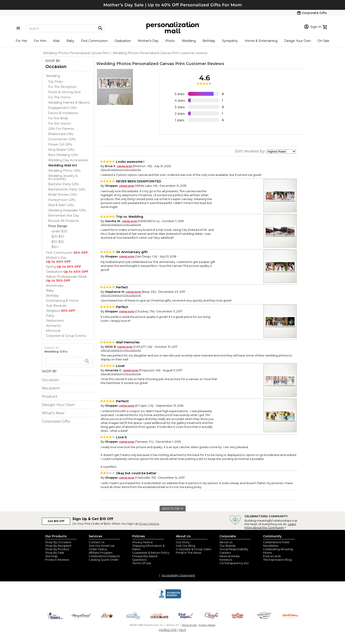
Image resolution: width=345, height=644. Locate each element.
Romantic (54, 326)
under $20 (59, 231)
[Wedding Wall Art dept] (63, 165)
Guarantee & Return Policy (151, 553)
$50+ (55, 247)
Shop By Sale (55, 553)
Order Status (98, 549)
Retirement (55, 321)
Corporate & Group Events (66, 336)
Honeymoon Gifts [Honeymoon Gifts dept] (62, 200)
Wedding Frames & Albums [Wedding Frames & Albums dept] (69, 103)
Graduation (123, 41)
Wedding (189, 41)
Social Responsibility (234, 549)
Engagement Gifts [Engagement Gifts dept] (62, 108)
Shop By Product (57, 549)
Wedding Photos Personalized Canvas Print (141, 64)
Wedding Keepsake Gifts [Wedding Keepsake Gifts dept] (67, 210)
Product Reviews (57, 560)
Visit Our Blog (185, 546)
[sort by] (281, 152)
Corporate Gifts (56, 421)
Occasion (56, 67)
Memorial (53, 331)
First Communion (94, 41)
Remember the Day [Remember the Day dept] (64, 216)
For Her (21, 41)
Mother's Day (148, 41)
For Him (40, 41)
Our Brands (227, 546)
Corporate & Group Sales (194, 549)
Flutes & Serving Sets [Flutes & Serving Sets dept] (64, 92)
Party (50, 316)
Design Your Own (297, 41)
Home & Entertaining (261, 41)
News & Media (229, 556)
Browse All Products (64, 221)
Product (50, 396)
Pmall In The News (189, 553)
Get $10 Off (56, 521)
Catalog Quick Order (104, 560)
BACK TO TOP (173, 509)
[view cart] (325, 27)
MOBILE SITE (168, 630)
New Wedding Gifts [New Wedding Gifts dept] (63, 155)
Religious (61, 311)
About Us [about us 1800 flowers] (226, 542)
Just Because (56, 306)
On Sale (323, 41)
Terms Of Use (142, 563)
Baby (70, 41)
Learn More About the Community (270, 526)
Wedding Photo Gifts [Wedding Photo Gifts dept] (64, 171)
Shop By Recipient (58, 546)
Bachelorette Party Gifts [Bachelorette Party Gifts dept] (67, 189)
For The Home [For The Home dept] (59, 97)
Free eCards (272, 556)
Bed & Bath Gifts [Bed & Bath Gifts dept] (61, 205)
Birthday (209, 41)
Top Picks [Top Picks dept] (55, 82)
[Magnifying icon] (100, 28)
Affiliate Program (101, 553)
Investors (226, 560)
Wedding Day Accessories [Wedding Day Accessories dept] (68, 160)
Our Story (183, 542)
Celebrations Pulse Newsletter (276, 544)
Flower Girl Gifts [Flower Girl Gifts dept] (60, 144)
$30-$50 (58, 242)
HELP (182, 630)
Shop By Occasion (58, 542)
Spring (64, 267)
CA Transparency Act (234, 563)
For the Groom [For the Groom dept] (59, 123)
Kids (56, 41)
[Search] (65, 28)
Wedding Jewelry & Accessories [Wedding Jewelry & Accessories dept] (63, 177)
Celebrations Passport (104, 556)
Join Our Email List (102, 546)
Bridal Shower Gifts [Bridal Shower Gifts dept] (63, 195)
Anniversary (55, 286)
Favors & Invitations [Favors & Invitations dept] (63, 113)
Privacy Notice (149, 524)
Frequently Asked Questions (145, 558)
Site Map (51, 556)
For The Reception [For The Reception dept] (62, 87)
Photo (170, 41)
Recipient (51, 388)
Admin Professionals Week (66, 279)
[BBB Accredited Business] (169, 598)
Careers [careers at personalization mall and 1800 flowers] (225, 553)
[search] (69, 361)
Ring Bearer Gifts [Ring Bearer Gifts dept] (61, 150)
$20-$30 (58, 236)
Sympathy (230, 41)
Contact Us (97, 542)
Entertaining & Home (62, 301)
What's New (53, 413)
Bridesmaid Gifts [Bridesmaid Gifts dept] (61, 134)
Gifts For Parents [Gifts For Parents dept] (61, 129)
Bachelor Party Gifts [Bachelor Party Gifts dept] (63, 184)
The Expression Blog (277, 560)
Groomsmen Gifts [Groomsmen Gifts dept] (62, 139)
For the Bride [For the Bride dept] (58, 118)
